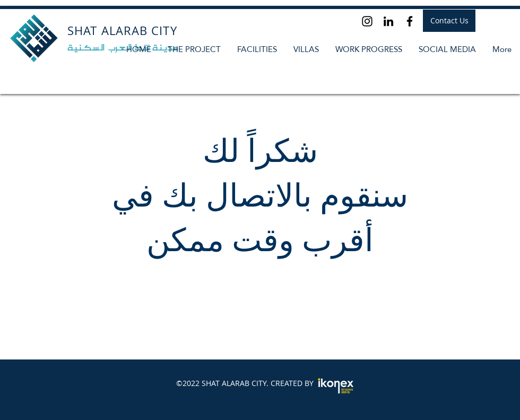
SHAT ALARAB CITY (122, 31)
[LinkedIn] (388, 21)
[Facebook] (410, 21)
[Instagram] (367, 21)
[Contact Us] (449, 21)
